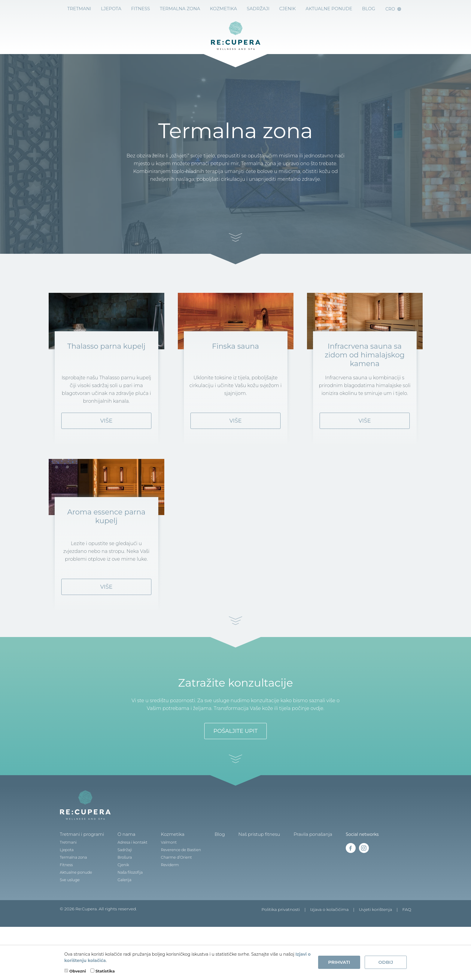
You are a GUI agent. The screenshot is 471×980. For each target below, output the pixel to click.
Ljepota (111, 9)
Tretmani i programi (81, 866)
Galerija (122, 912)
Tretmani (79, 9)
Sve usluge (69, 912)
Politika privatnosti (281, 941)
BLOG (369, 9)
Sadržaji (258, 9)
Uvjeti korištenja (375, 941)
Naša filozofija (127, 904)
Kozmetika (223, 9)
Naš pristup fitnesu (252, 866)
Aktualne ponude (329, 9)
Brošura (122, 889)
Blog (214, 866)
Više (106, 437)
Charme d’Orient (172, 889)
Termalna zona (180, 9)
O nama (123, 866)
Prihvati (339, 962)
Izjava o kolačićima (330, 941)
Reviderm (166, 897)
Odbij (386, 962)
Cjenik (288, 9)
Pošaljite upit (236, 763)
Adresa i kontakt (129, 874)
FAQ (407, 941)
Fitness (141, 9)
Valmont (165, 874)
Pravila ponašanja (304, 866)
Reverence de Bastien (176, 882)
